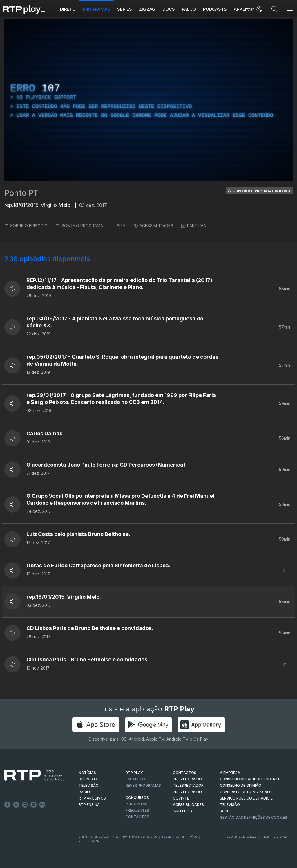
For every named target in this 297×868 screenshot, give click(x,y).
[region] (148, 100)
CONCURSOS (137, 798)
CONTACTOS (185, 773)
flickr (42, 805)
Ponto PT (21, 193)
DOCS (169, 9)
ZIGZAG (147, 9)
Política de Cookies (140, 837)
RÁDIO (84, 792)
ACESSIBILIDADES (153, 226)
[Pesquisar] (275, 9)
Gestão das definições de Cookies (253, 817)
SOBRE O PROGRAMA (79, 226)
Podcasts (215, 9)
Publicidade (89, 841)
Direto (68, 9)
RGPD (225, 811)
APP (238, 9)
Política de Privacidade (99, 837)
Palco (189, 9)
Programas (96, 9)
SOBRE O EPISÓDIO (26, 226)
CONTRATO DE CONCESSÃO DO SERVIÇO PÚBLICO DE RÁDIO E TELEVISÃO (248, 798)
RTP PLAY (134, 773)
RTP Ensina (89, 805)
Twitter (16, 805)
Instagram (25, 805)
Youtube (34, 805)
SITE (118, 226)
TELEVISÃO (89, 785)
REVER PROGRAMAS (143, 785)
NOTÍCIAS (87, 773)
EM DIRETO (135, 779)
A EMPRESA (230, 773)
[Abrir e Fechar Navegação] (289, 9)
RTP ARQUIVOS (92, 798)
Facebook (8, 805)
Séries (125, 9)
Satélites (182, 811)
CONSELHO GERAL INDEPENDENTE (250, 779)
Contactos (137, 817)
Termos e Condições (179, 837)
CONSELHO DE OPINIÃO (241, 785)
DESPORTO (89, 779)
